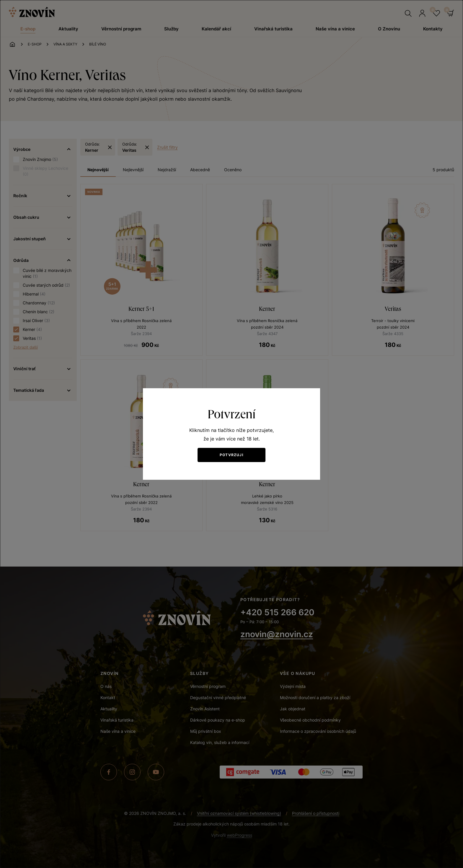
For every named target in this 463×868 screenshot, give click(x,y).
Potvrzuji (231, 455)
